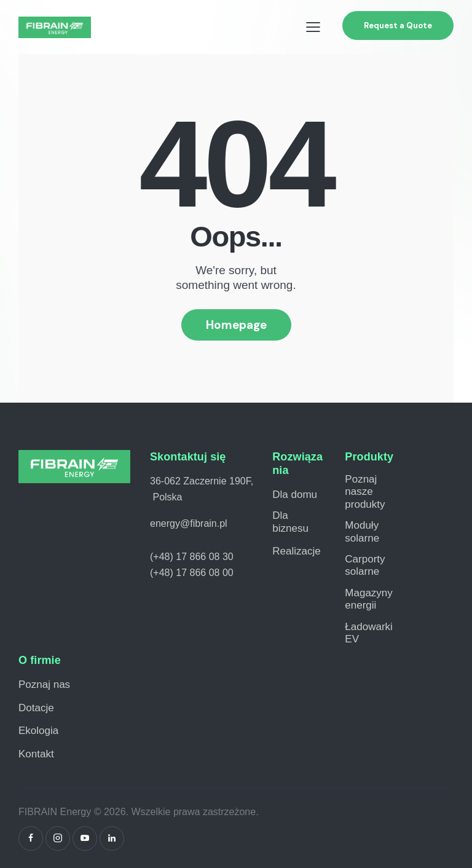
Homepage (236, 325)
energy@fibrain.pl (189, 523)
